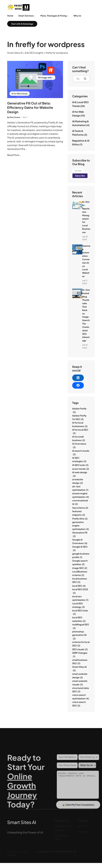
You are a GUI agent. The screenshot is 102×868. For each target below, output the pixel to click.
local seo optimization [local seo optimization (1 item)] (80, 598)
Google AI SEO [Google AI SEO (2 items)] (80, 549)
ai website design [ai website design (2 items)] (78, 481)
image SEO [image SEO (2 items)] (80, 568)
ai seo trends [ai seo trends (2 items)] (81, 469)
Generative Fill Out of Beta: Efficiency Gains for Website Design (30, 107)
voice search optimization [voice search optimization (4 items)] (81, 697)
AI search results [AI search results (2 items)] (81, 453)
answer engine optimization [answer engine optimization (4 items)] (81, 495)
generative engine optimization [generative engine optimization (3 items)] (81, 526)
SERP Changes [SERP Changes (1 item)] (80, 655)
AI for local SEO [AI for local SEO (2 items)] (80, 432)
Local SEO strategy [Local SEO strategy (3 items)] (78, 605)
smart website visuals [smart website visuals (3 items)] (80, 683)
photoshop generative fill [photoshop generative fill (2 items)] (79, 635)
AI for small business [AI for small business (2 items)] (79, 439)
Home (10, 16)
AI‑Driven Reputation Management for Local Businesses (86, 217)
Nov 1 (25, 117)
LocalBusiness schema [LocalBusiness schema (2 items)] (80, 573)
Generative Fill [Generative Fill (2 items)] (80, 535)
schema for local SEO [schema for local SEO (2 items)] (81, 644)
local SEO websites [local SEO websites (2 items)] (79, 619)
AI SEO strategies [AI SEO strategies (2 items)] (79, 460)
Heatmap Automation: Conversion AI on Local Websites (86, 261)
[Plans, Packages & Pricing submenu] (68, 16)
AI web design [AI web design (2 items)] (80, 474)
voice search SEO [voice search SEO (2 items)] (79, 704)
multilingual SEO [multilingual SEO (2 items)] (81, 626)
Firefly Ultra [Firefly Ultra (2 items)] (80, 519)
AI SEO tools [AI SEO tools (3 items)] (80, 465)
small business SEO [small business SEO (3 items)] (80, 662)
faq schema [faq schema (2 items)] (80, 508)
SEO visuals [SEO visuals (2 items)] (80, 649)
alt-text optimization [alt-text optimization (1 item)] (80, 488)
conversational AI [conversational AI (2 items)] (80, 502)
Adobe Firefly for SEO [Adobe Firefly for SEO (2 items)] (79, 418)
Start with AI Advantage (22, 24)
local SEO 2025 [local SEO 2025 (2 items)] (80, 591)
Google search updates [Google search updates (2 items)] (80, 563)
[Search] (86, 79)
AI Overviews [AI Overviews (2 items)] (79, 446)
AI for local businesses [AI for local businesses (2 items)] (80, 425)
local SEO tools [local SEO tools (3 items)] (80, 612)
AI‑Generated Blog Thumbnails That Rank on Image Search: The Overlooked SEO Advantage (86, 315)
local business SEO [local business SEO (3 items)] (80, 581)
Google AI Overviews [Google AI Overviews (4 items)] (80, 542)
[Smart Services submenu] (35, 16)
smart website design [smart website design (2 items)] (80, 676)
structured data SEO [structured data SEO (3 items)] (80, 690)
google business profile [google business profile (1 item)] (81, 556)
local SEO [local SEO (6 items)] (79, 586)
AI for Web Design (20, 94)
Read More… (14, 155)
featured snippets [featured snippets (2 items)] (79, 513)
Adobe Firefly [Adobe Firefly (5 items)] (79, 410)
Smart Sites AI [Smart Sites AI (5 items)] (79, 669)
